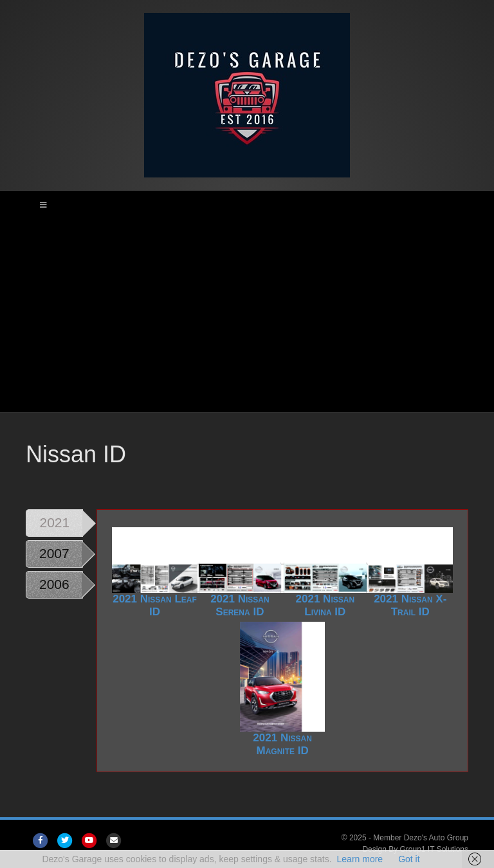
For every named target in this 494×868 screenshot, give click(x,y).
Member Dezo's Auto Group (421, 838)
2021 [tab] (55, 522)
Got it (409, 859)
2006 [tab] (54, 584)
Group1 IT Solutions (434, 849)
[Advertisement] (247, 316)
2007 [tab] (54, 553)
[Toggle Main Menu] (247, 205)
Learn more (360, 859)
